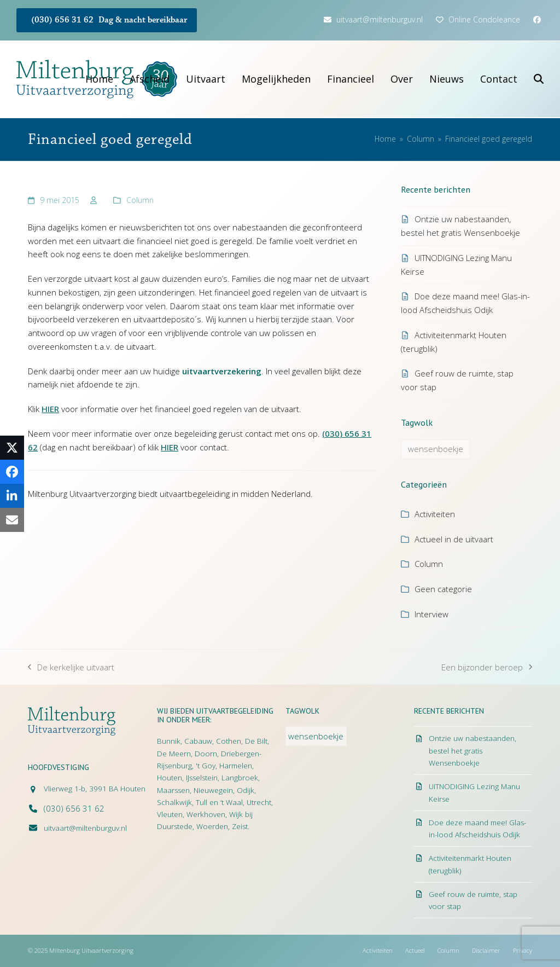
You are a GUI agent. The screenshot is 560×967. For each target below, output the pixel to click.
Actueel (415, 950)
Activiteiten (435, 514)
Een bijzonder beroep (487, 668)
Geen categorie (443, 589)
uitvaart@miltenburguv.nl (380, 19)
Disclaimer (486, 950)
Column (140, 200)
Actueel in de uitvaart (454, 539)
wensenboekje (436, 449)
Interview (431, 614)
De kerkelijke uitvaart (71, 668)
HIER (50, 409)
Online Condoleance (484, 19)
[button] (539, 79)
